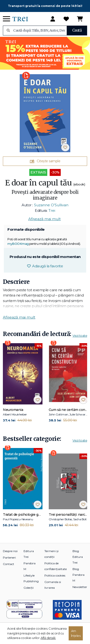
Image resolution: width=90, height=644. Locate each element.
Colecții (29, 588)
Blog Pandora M (78, 575)
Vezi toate (80, 336)
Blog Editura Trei (78, 557)
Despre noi (10, 551)
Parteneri (9, 557)
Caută (77, 30)
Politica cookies (55, 575)
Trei (52, 210)
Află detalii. (48, 638)
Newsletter (80, 587)
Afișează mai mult (45, 219)
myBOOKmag (18, 244)
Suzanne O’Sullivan (51, 205)
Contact (9, 564)
